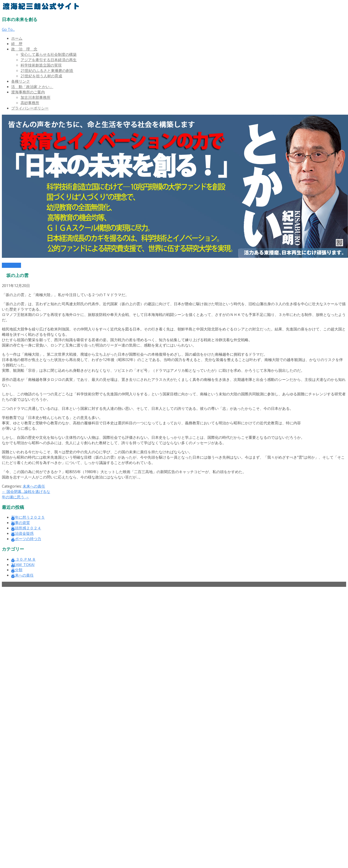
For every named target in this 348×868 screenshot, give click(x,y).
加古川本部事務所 (36, 97)
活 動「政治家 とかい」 (32, 87)
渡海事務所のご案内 (28, 92)
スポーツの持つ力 (26, 539)
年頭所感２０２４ (26, 528)
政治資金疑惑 (22, 533)
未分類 (17, 570)
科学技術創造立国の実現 (41, 65)
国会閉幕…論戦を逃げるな (26, 492)
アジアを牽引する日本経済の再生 (49, 60)
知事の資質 (21, 523)
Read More (11, 265)
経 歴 (17, 44)
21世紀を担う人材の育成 (41, 76)
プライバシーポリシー (30, 108)
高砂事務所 (30, 103)
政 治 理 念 (24, 49)
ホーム (17, 38)
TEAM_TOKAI (23, 565)
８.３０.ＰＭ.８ (23, 559)
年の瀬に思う (15, 497)
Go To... (8, 29)
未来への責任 (34, 486)
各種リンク (21, 81)
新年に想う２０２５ (28, 517)
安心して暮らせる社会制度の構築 (49, 54)
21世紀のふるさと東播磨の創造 (47, 71)
